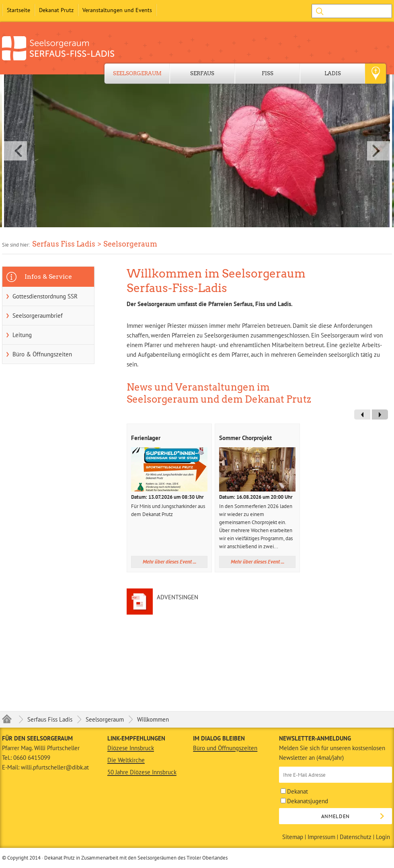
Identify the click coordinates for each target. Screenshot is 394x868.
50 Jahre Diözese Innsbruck (142, 772)
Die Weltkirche (126, 760)
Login (383, 837)
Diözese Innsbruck (131, 748)
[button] (197, 151)
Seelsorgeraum (137, 73)
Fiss (268, 73)
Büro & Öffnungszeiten (42, 354)
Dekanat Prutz (56, 10)
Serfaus (202, 73)
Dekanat (294, 791)
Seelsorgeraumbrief (38, 316)
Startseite (18, 10)
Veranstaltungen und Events (117, 10)
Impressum (321, 837)
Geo (376, 74)
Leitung (22, 335)
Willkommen (153, 719)
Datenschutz (356, 837)
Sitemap (293, 837)
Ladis (333, 73)
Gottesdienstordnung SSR (45, 296)
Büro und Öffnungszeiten (225, 748)
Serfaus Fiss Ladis (50, 719)
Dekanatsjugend (304, 801)
